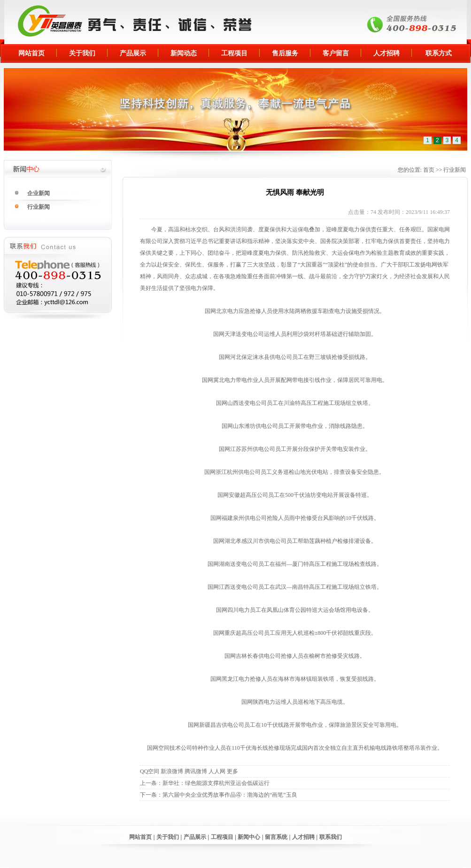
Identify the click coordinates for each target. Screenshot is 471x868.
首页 (429, 170)
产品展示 (133, 53)
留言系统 (276, 837)
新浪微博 (172, 771)
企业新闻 (39, 193)
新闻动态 (184, 53)
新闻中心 (249, 837)
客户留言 (336, 53)
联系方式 (439, 53)
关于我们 (82, 53)
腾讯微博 (196, 771)
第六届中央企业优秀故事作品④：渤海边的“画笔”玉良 (230, 795)
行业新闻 (39, 207)
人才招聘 (386, 53)
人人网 (217, 771)
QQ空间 (150, 771)
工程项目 (234, 53)
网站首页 (31, 53)
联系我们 (331, 837)
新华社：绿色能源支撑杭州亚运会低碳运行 (216, 783)
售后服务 (285, 53)
